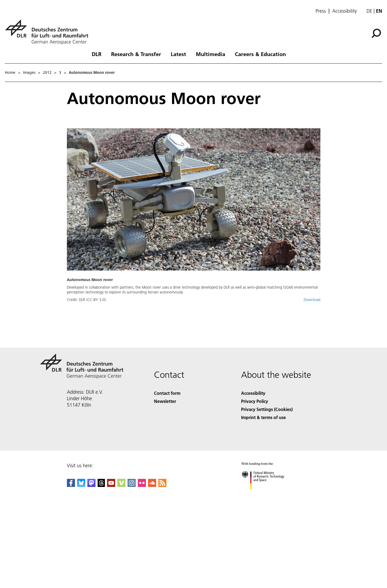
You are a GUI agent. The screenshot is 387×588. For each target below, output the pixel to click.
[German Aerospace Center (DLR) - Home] (49, 32)
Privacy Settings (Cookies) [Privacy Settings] (267, 409)
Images (29, 72)
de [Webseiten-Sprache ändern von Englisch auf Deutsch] (369, 11)
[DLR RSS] (162, 485)
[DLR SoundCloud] (152, 485)
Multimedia (210, 54)
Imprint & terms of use (263, 417)
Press (321, 11)
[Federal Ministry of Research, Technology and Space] (268, 494)
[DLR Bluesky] (81, 485)
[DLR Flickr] (142, 485)
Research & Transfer (136, 54)
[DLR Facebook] (71, 485)
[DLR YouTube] (111, 485)
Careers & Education (260, 54)
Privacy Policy (255, 401)
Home (10, 72)
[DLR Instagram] (132, 485)
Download (312, 300)
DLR (97, 54)
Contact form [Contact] (167, 393)
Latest (178, 54)
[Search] (376, 33)
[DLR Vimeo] (121, 485)
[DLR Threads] (101, 485)
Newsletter (165, 401)
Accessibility (345, 11)
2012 (47, 72)
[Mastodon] (91, 485)
